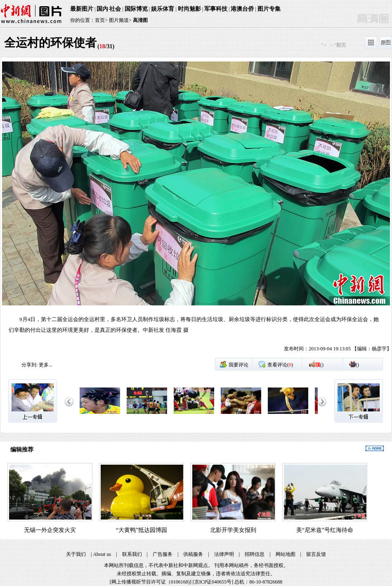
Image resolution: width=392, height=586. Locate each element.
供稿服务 (193, 554)
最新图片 (82, 9)
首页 (100, 20)
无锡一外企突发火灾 (50, 530)
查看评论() (280, 365)
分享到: (30, 365)
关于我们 (76, 554)
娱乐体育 (163, 9)
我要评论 (239, 365)
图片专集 (269, 9)
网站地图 (286, 554)
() (319, 365)
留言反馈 (316, 554)
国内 (102, 9)
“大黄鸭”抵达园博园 (142, 530)
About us (102, 554)
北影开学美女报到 (233, 530)
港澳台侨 (242, 9)
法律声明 (224, 554)
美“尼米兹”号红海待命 (325, 530)
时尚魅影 (189, 9)
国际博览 (136, 9)
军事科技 (216, 9)
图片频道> (120, 20)
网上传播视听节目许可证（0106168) (151, 582)
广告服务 (163, 554)
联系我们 (132, 554)
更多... (46, 365)
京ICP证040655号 (213, 582)
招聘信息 (255, 554)
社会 (115, 9)
